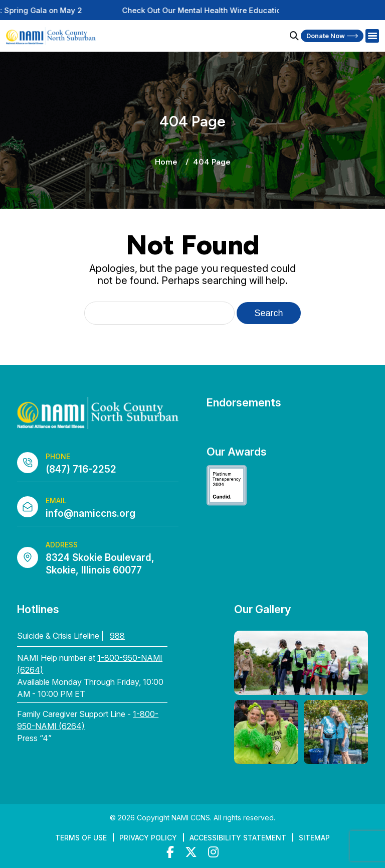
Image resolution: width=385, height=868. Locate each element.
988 (117, 636)
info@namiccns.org (90, 514)
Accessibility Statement (238, 838)
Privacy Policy (148, 838)
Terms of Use (81, 838)
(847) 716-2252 (81, 469)
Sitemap (314, 838)
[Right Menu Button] (372, 36)
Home (166, 162)
